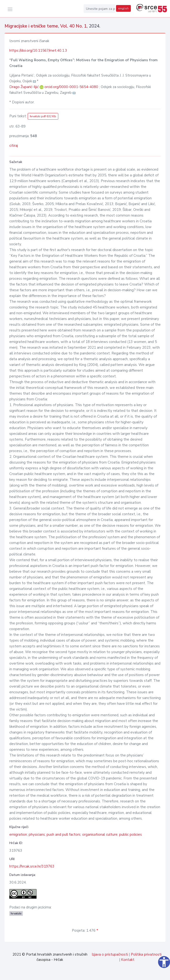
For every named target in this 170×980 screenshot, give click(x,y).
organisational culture (100, 834)
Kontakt (128, 960)
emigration (18, 834)
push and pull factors (64, 834)
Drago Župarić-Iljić (24, 87)
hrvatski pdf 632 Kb (43, 116)
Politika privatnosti (146, 954)
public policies (130, 834)
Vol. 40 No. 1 (73, 26)
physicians (37, 834)
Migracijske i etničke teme (31, 26)
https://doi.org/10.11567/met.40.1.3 (38, 50)
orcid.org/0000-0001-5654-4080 (71, 87)
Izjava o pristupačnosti (110, 954)
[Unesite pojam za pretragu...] (99, 9)
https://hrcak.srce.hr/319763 (32, 866)
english (123, 8)
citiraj (14, 146)
